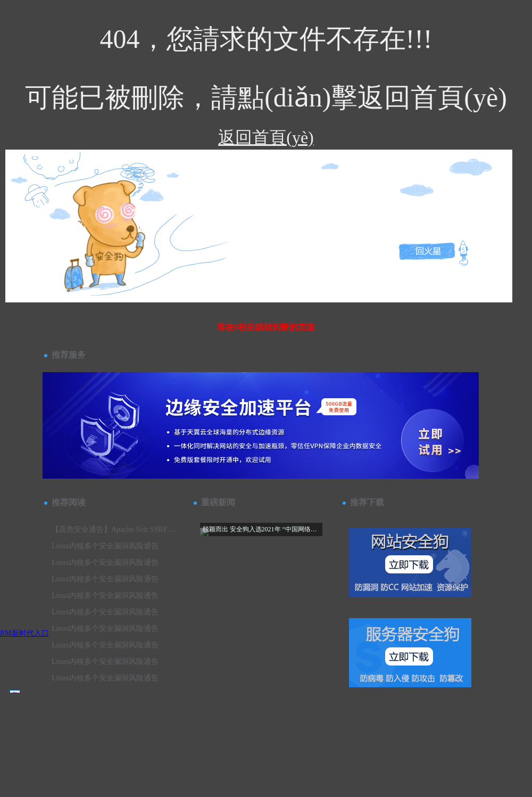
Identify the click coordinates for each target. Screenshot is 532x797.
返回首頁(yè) (266, 137)
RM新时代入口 (24, 633)
